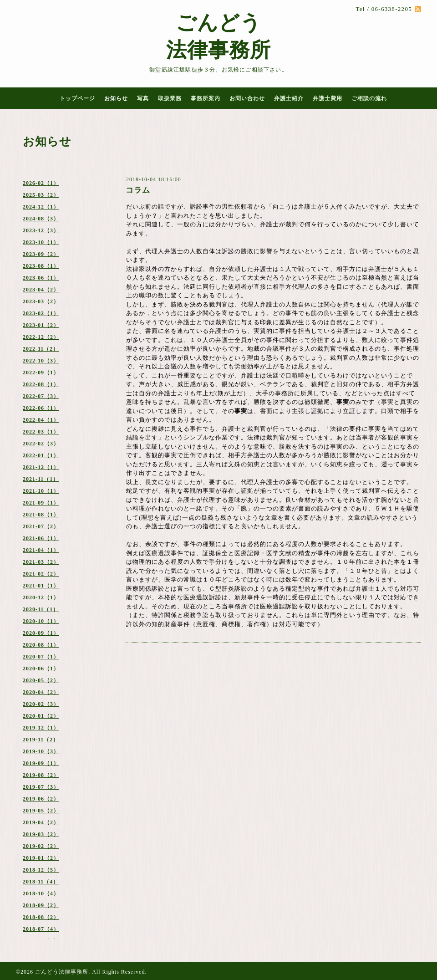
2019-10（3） (41, 751)
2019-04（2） (41, 822)
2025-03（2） (41, 195)
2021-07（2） (41, 526)
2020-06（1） (41, 669)
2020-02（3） (41, 704)
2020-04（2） (41, 692)
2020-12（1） (41, 597)
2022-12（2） (41, 337)
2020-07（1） (41, 657)
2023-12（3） (41, 230)
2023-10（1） (41, 242)
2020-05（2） (41, 680)
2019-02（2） (41, 846)
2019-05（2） (41, 811)
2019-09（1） (41, 763)
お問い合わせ (247, 98)
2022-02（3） (41, 444)
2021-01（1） (41, 586)
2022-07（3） (41, 396)
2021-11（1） (41, 479)
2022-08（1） (41, 384)
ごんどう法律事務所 (62, 972)
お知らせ (116, 98)
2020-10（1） (41, 621)
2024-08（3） (41, 219)
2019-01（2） (41, 858)
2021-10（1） (41, 491)
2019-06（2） (41, 799)
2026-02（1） (41, 183)
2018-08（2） (41, 917)
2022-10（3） (41, 361)
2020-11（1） (41, 609)
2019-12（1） (41, 728)
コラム (138, 190)
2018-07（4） (41, 929)
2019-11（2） (41, 740)
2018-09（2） (41, 905)
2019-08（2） (41, 775)
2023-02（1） (41, 313)
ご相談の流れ (369, 98)
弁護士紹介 (289, 98)
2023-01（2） (41, 325)
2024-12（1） (41, 207)
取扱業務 (170, 98)
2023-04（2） (41, 290)
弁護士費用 (328, 98)
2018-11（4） (41, 882)
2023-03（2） (41, 301)
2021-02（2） (41, 574)
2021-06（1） (41, 538)
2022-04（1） (41, 420)
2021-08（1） (41, 515)
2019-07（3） (41, 787)
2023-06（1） (41, 278)
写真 (143, 98)
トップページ (77, 98)
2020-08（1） (41, 645)
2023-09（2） (41, 254)
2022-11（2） (41, 349)
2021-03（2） (41, 562)
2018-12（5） (41, 870)
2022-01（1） (41, 455)
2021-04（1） (41, 550)
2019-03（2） (41, 834)
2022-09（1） (41, 373)
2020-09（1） (41, 633)
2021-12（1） (41, 467)
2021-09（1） (41, 503)
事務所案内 (206, 98)
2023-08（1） (41, 266)
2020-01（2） (41, 716)
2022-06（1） (41, 408)
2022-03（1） (41, 432)
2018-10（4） (41, 893)
